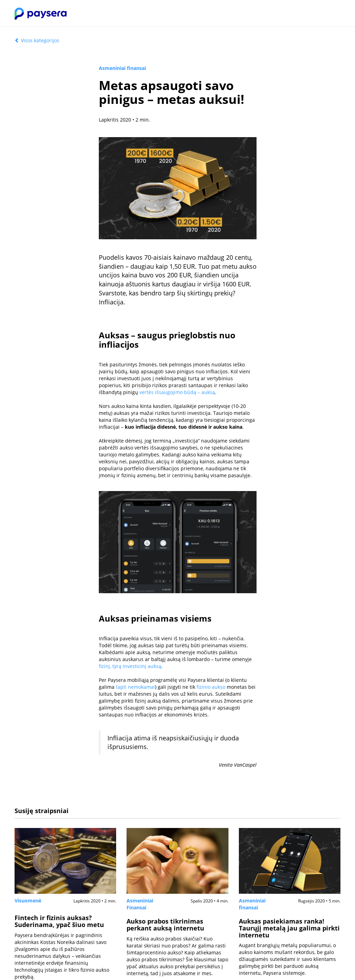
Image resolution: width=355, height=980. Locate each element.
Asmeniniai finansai (122, 68)
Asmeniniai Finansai (140, 904)
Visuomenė (28, 901)
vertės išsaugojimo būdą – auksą (177, 392)
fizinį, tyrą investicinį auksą (130, 666)
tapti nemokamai (135, 687)
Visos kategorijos (37, 40)
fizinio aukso (211, 687)
